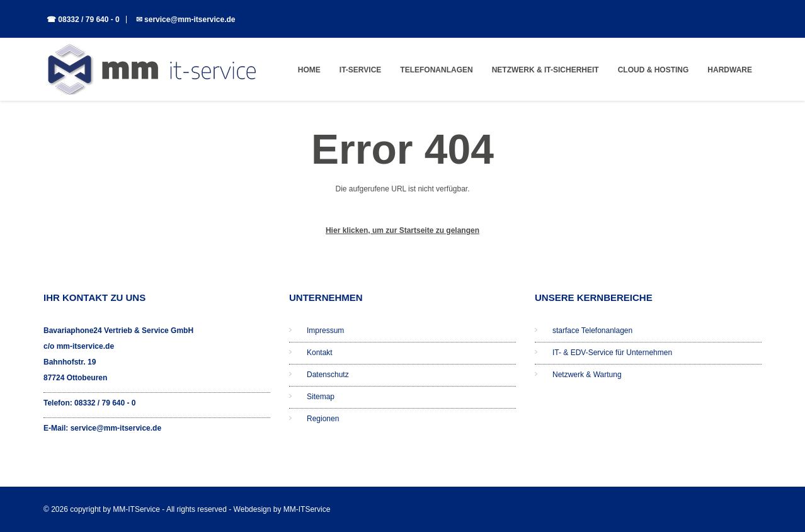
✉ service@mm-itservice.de (186, 20)
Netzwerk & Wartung (587, 375)
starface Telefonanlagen (592, 331)
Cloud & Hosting (654, 70)
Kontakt (320, 353)
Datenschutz (328, 375)
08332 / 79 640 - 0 (105, 403)
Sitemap (321, 397)
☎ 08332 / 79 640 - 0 (83, 20)
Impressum (325, 331)
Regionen (323, 419)
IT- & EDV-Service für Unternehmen (612, 353)
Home (309, 70)
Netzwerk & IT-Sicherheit (545, 70)
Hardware (730, 70)
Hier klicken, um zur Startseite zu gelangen (402, 230)
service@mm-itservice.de (116, 428)
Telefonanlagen (436, 70)
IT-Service (360, 70)
